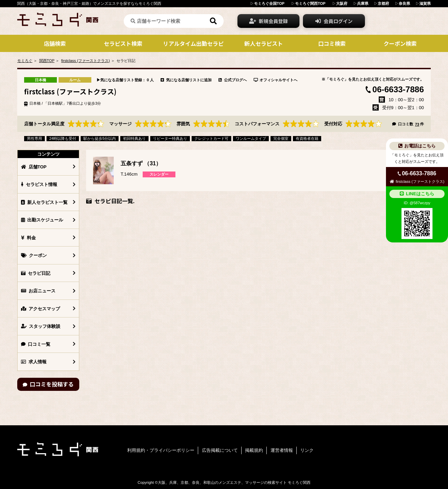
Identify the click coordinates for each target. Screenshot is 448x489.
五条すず (132, 163)
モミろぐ (25, 61)
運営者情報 (282, 450)
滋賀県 (425, 3)
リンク (307, 450)
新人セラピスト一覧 (44, 202)
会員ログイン (334, 21)
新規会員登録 (268, 21)
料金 (28, 238)
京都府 (383, 3)
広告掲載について (220, 450)
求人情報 (34, 362)
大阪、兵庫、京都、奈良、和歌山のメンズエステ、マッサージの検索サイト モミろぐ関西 (234, 482)
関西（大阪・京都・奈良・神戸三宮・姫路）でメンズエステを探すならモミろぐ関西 (89, 3)
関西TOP (47, 61)
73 (417, 124)
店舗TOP (34, 167)
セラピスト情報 (39, 184)
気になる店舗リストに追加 (186, 80)
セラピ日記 (36, 273)
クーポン (34, 255)
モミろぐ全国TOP (269, 3)
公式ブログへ (233, 80)
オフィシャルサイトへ (276, 80)
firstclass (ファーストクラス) (86, 61)
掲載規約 (254, 450)
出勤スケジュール (42, 220)
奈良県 (404, 3)
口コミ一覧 (36, 344)
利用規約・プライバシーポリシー (161, 450)
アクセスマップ (40, 309)
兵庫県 (363, 3)
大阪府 (342, 3)
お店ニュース (38, 291)
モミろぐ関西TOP (310, 3)
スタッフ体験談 (41, 326)
